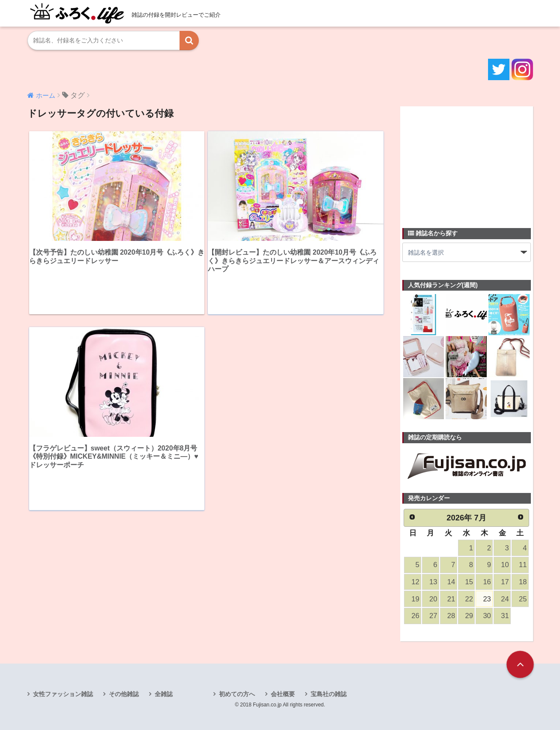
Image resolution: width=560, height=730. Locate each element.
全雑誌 (164, 694)
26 (415, 616)
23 (487, 599)
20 (433, 599)
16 (487, 582)
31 (505, 616)
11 (523, 565)
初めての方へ (237, 694)
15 (469, 582)
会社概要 (283, 694)
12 (415, 582)
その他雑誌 (124, 694)
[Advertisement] (467, 162)
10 (505, 565)
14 (451, 582)
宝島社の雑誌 (329, 694)
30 (487, 616)
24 (505, 599)
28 (451, 616)
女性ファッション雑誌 (63, 694)
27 (433, 616)
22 (469, 599)
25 (523, 599)
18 (523, 582)
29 (469, 616)
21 (451, 599)
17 (505, 582)
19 (415, 599)
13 (433, 582)
